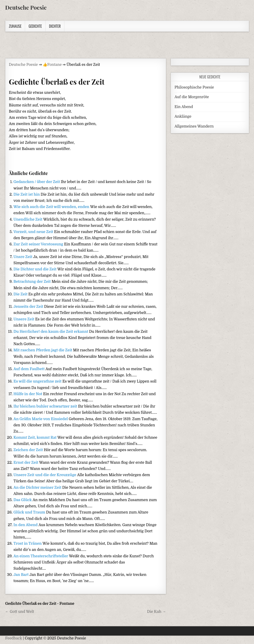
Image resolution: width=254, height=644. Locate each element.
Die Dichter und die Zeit (36, 269)
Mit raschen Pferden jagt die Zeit (43, 350)
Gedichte (35, 26)
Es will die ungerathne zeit (38, 381)
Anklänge (183, 117)
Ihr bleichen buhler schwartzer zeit (46, 406)
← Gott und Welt (20, 612)
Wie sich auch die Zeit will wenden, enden (52, 207)
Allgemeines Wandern (194, 126)
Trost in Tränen (28, 544)
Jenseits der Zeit (29, 307)
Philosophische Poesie (194, 87)
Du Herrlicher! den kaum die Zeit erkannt (51, 332)
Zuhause (15, 26)
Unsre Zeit (23, 257)
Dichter (55, 26)
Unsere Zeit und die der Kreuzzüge (45, 475)
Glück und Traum (30, 512)
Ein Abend (184, 107)
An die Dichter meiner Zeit (38, 488)
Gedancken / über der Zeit (37, 182)
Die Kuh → (157, 612)
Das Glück (23, 500)
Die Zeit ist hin (27, 194)
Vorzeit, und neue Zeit (34, 232)
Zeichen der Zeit (29, 450)
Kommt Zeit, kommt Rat (36, 438)
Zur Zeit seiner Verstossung (39, 244)
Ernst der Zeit (26, 463)
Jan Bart (22, 575)
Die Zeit (21, 294)
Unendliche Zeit (29, 219)
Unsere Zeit (24, 319)
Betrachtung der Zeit (33, 282)
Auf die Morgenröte (192, 97)
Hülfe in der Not (28, 394)
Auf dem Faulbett (30, 369)
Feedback (14, 638)
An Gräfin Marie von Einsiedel (41, 419)
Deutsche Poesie (26, 7)
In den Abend (26, 525)
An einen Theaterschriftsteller (41, 556)
